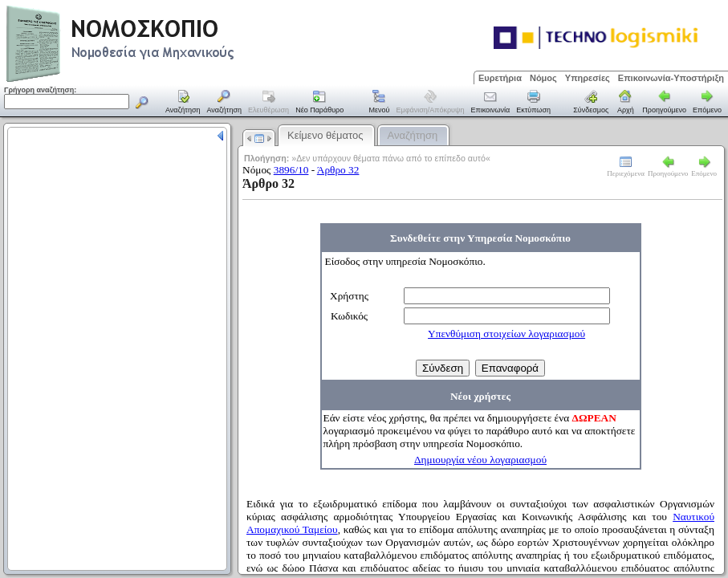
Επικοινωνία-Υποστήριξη (671, 78)
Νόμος (543, 78)
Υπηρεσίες (588, 78)
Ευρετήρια (500, 78)
